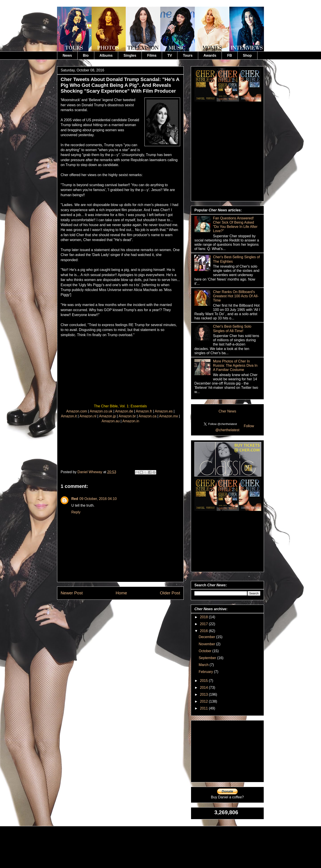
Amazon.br (127, 416)
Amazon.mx (169, 416)
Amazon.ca (148, 416)
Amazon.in (131, 421)
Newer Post (72, 593)
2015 (204, 681)
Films (152, 55)
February (206, 672)
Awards (210, 55)
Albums (106, 55)
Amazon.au (111, 421)
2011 (204, 708)
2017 (204, 624)
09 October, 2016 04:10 (98, 499)
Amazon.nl (88, 416)
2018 (204, 617)
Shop (247, 55)
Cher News (227, 411)
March (204, 665)
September (208, 658)
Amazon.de (124, 411)
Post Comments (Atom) (131, 610)
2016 (204, 631)
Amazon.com (77, 411)
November (207, 644)
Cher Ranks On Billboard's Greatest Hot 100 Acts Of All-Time (236, 296)
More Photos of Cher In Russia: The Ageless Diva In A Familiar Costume (235, 365)
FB (229, 55)
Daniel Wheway (91, 472)
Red (75, 499)
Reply (76, 512)
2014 (204, 688)
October (205, 651)
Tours (188, 55)
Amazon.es (164, 411)
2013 (204, 694)
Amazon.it (69, 416)
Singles (130, 55)
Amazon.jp (107, 416)
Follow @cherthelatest (235, 428)
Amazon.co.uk (101, 411)
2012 (204, 701)
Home (121, 593)
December (207, 637)
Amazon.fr (144, 411)
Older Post (170, 593)
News (67, 55)
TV (170, 55)
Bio (86, 55)
